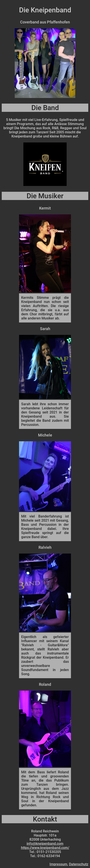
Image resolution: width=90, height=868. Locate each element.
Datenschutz (79, 864)
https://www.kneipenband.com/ (45, 848)
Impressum (58, 864)
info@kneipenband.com (45, 844)
